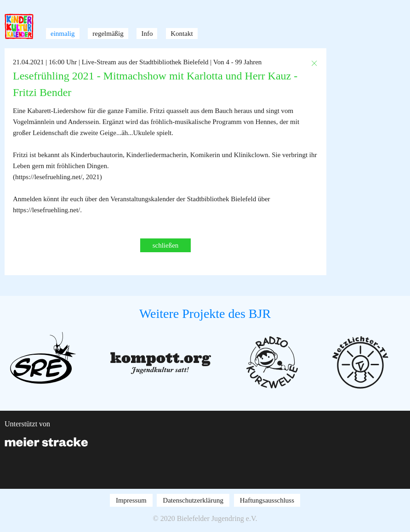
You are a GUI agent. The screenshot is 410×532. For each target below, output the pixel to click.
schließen (166, 245)
